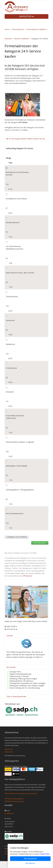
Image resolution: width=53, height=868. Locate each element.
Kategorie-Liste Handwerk (17, 537)
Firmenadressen (18, 29)
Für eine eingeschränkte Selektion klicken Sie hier (26, 139)
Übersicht (28, 576)
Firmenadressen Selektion (36, 29)
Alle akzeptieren (30, 859)
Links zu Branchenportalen (16, 696)
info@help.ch (9, 813)
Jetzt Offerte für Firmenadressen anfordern (21, 793)
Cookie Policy (45, 854)
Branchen (8, 39)
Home (7, 29)
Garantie (10, 636)
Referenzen (9, 752)
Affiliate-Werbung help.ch (14, 801)
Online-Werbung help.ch (14, 799)
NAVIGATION (26, 16)
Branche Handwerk (22, 39)
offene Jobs (9, 749)
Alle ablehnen (30, 863)
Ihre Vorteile (11, 667)
